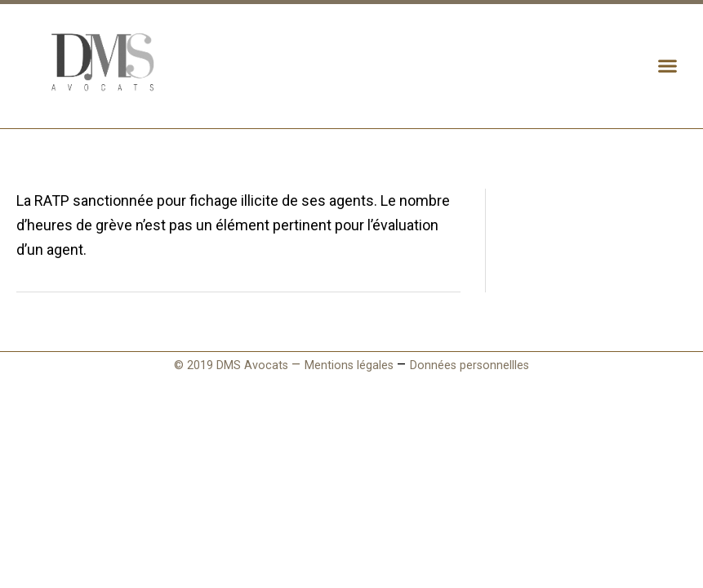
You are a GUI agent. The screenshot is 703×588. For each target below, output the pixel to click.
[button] (668, 66)
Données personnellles (469, 365)
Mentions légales (349, 365)
